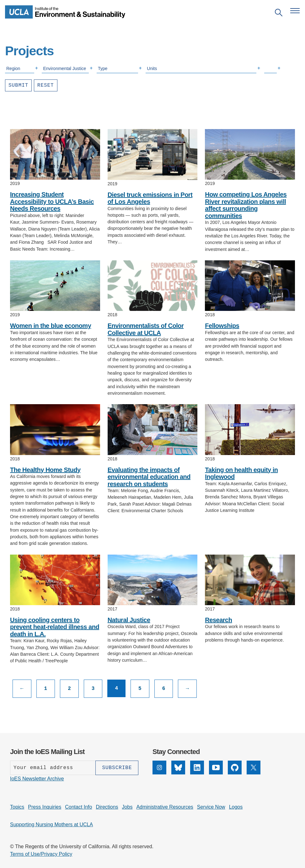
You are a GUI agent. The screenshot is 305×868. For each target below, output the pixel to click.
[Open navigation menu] (295, 11)
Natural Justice (129, 620)
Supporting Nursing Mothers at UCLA (51, 825)
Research (218, 620)
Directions (107, 807)
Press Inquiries (45, 807)
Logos (236, 807)
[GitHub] (235, 768)
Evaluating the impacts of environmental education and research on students (149, 477)
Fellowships (222, 326)
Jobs (127, 807)
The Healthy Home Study (45, 470)
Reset (46, 85)
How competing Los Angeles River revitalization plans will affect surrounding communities (246, 205)
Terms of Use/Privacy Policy (41, 854)
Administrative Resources (165, 807)
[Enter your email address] (53, 768)
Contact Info (78, 807)
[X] (254, 768)
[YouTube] (216, 768)
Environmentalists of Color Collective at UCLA (146, 329)
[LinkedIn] (197, 768)
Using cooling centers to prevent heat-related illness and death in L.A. (55, 627)
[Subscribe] (117, 768)
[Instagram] (159, 768)
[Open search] (279, 14)
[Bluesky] (178, 768)
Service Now (211, 807)
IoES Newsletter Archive (37, 779)
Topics (17, 807)
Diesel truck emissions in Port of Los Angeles (150, 198)
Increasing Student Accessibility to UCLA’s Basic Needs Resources (52, 201)
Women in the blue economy (51, 326)
